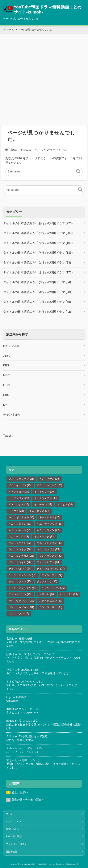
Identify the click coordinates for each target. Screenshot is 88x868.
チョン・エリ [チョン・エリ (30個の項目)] (47, 581)
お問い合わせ (13, 829)
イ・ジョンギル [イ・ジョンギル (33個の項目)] (46, 498)
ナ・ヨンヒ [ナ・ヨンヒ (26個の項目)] (46, 594)
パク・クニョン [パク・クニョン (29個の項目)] (51, 601)
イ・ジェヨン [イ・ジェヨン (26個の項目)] (19, 498)
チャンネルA (11, 414)
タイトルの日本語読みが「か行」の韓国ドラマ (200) (38, 233)
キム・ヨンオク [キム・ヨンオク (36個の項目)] (20, 549)
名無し (10, 639)
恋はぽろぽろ (33, 670)
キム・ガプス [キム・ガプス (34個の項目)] (39, 511)
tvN (5, 405)
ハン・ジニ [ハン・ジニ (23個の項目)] (69, 594)
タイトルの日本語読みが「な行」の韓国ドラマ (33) (37, 262)
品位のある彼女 (28, 721)
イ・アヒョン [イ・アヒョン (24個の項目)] (19, 492)
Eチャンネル (11, 346)
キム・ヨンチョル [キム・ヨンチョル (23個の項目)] (21, 556)
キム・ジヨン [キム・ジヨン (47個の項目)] (49, 517)
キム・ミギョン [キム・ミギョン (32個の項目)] (20, 543)
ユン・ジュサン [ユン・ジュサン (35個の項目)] (51, 607)
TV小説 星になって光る (33, 736)
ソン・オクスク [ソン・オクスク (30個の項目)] (51, 556)
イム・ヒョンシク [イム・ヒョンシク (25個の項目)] (49, 485)
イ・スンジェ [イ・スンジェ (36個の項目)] (19, 505)
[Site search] (44, 171)
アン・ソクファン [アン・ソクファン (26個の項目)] (21, 479)
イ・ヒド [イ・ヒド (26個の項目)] (65, 505)
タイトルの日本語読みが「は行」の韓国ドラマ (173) (38, 272)
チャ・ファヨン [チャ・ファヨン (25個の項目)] (20, 581)
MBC (6, 375)
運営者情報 (11, 852)
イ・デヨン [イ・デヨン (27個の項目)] (43, 505)
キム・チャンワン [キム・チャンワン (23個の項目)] (49, 524)
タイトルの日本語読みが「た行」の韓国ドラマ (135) (38, 253)
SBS (6, 395)
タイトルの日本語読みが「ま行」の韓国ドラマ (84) (37, 282)
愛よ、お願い (20, 793)
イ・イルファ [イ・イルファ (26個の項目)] (44, 492)
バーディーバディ (33, 748)
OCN (6, 385)
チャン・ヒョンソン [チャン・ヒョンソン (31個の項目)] (23, 575)
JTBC (7, 356)
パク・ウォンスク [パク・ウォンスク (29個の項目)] (21, 601)
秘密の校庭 (26, 639)
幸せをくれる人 (34, 682)
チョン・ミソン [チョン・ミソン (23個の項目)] (20, 594)
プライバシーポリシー (17, 844)
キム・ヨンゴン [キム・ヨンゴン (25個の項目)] (48, 549)
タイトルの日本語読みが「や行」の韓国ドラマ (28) (37, 292)
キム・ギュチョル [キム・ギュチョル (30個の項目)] (21, 517)
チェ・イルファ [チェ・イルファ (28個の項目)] (48, 562)
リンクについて (14, 821)
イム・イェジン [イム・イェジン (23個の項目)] (20, 485)
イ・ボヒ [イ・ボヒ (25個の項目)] (16, 511)
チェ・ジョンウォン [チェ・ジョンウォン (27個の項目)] (51, 569)
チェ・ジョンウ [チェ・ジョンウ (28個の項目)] (20, 569)
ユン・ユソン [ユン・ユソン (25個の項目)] (19, 614)
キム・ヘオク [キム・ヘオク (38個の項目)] (19, 537)
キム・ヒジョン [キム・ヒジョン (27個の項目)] (48, 530)
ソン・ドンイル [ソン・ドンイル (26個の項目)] (20, 562)
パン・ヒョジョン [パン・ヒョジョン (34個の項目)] (21, 607)
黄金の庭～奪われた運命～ (28, 800)
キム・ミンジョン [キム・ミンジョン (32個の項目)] (49, 543)
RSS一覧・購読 (14, 836)
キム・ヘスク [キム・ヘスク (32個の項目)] (44, 537)
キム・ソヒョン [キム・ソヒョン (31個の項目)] (20, 524)
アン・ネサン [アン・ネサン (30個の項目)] (49, 479)
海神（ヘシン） (31, 760)
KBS (6, 365)
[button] (78, 171)
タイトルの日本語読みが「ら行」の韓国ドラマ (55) (37, 302)
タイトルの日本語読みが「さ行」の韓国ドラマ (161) (38, 243)
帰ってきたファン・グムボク (37, 654)
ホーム (9, 814)
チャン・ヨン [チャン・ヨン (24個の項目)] (52, 575)
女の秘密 (21, 697)
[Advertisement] (44, 78)
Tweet (7, 436)
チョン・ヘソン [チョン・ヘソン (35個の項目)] (53, 588)
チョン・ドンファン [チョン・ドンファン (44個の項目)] (23, 588)
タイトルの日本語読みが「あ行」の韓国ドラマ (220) (38, 223)
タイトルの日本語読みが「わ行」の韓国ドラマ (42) (37, 312)
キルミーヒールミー (31, 709)
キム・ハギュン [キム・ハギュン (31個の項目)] (20, 530)
